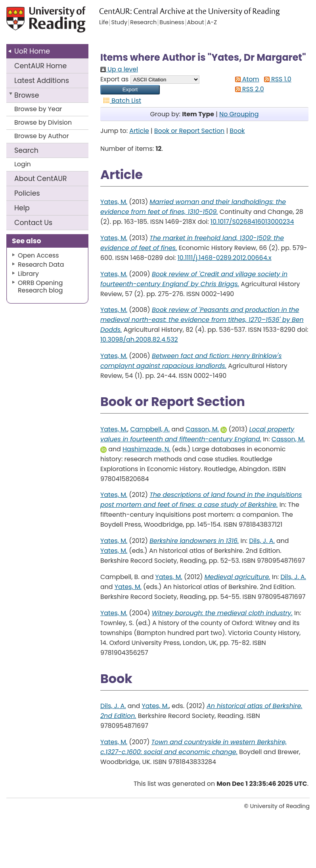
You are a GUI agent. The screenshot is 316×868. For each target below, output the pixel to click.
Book (237, 131)
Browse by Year (38, 109)
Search (26, 150)
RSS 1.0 (276, 79)
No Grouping (239, 114)
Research (143, 23)
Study (119, 23)
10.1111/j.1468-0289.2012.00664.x (225, 258)
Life (104, 23)
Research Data (41, 265)
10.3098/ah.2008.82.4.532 (139, 340)
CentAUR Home (40, 66)
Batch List (121, 101)
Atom (246, 79)
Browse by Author (42, 136)
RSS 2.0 (248, 89)
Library (28, 274)
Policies (27, 193)
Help (22, 208)
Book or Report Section (189, 131)
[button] (130, 90)
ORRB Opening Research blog (40, 287)
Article (139, 131)
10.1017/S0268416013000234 (252, 222)
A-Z (212, 23)
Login (23, 164)
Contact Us (33, 223)
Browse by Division (43, 122)
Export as (114, 79)
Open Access (38, 255)
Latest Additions (42, 81)
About (41, 179)
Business (172, 23)
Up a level (119, 69)
